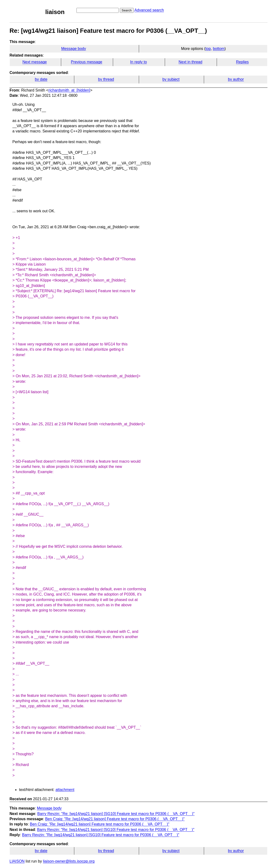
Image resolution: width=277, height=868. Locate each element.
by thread (106, 79)
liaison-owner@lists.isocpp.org (69, 861)
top (208, 49)
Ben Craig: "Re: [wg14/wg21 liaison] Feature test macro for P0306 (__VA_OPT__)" (115, 819)
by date (41, 79)
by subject (171, 79)
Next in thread (191, 62)
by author (236, 79)
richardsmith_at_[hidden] (69, 90)
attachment (65, 790)
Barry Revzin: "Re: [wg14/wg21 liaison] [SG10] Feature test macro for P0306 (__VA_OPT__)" (116, 814)
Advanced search (149, 10)
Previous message (87, 62)
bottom (219, 49)
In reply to (138, 62)
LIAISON (17, 861)
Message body (74, 49)
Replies (242, 62)
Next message (35, 62)
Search (127, 10)
